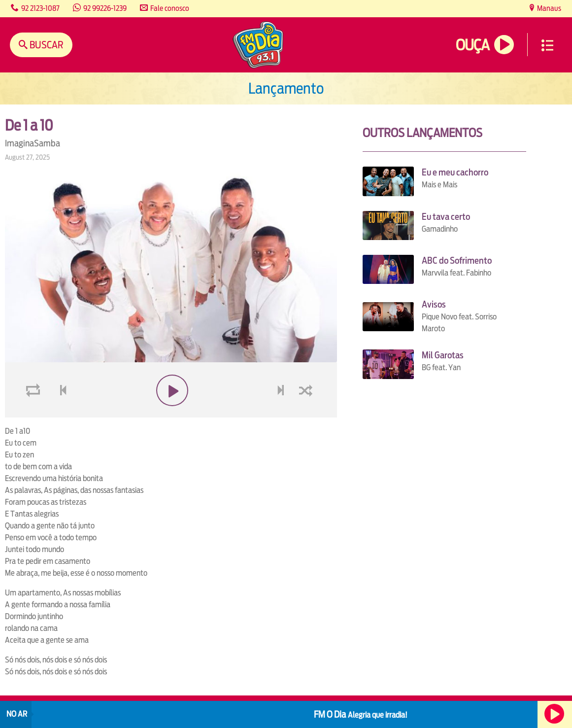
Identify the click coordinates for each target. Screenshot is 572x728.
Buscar (46, 45)
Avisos (434, 304)
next (282, 414)
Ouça (472, 45)
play (171, 414)
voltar (60, 414)
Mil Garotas (443, 355)
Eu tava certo (446, 217)
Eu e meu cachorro (455, 172)
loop (34, 414)
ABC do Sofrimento (457, 260)
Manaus (548, 8)
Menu (547, 45)
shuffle (307, 414)
